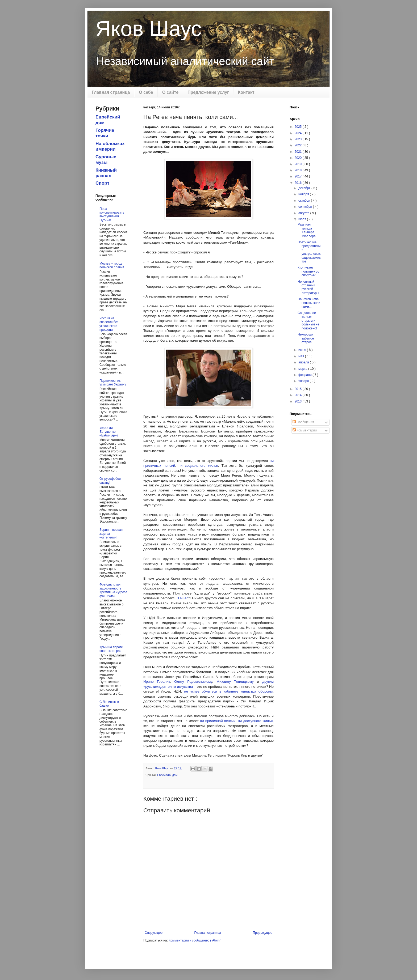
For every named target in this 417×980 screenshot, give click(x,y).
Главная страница (111, 92)
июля (303, 219)
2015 (299, 389)
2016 (299, 183)
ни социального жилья (198, 466)
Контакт (246, 92)
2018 (299, 170)
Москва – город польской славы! (112, 265)
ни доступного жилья (255, 721)
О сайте (170, 92)
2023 (299, 139)
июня (303, 350)
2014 (299, 395)
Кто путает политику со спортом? (308, 271)
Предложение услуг (208, 92)
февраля (305, 375)
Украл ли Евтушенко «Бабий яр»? (109, 432)
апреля (304, 362)
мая (302, 356)
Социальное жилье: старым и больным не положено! (308, 321)
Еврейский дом (167, 775)
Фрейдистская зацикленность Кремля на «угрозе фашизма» (113, 590)
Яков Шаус (149, 29)
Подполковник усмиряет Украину (113, 383)
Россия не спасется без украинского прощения (109, 324)
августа (304, 213)
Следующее (154, 933)
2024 (299, 133)
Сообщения (303, 422)
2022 (299, 145)
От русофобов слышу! (110, 481)
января (304, 381)
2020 (299, 158)
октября (305, 201)
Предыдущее (263, 933)
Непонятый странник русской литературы (308, 287)
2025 (299, 127)
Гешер (183, 598)
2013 (299, 401)
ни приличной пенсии (218, 721)
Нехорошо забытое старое (306, 338)
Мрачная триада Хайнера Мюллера (307, 230)
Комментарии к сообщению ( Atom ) (195, 940)
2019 (299, 164)
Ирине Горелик (157, 682)
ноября (304, 194)
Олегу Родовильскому (193, 682)
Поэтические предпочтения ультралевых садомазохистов (309, 252)
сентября (306, 207)
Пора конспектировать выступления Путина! (112, 215)
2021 (299, 152)
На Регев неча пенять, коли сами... (309, 303)
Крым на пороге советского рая (111, 649)
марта (303, 369)
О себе (146, 92)
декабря (305, 188)
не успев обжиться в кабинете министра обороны (229, 691)
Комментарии (305, 430)
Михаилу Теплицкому (235, 682)
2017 (299, 176)
